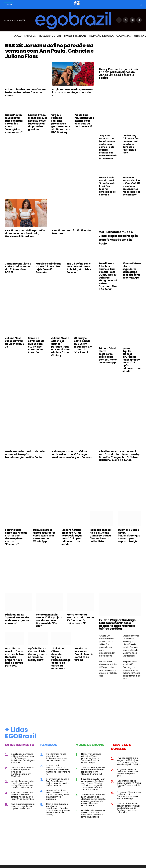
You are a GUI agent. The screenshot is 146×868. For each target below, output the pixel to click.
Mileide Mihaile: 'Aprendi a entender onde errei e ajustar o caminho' (18, 619)
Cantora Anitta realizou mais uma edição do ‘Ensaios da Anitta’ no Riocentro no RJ (58, 770)
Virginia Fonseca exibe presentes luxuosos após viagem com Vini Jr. (73, 108)
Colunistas (124, 36)
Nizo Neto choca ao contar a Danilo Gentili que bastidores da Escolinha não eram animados (128, 808)
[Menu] (6, 36)
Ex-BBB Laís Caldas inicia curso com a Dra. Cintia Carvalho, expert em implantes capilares (58, 795)
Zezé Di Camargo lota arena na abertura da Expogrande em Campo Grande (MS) (93, 771)
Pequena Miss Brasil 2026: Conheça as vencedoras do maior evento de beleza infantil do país (132, 670)
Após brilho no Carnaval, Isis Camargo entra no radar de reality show (38, 654)
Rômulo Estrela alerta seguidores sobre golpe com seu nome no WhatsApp (132, 271)
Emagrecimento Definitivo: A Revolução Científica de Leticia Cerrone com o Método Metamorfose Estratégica (131, 646)
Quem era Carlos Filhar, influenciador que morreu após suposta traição (129, 536)
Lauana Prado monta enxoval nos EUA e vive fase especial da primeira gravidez (37, 138)
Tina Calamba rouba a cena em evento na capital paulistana (23, 806)
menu (9, 4)
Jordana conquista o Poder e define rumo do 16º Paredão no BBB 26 (18, 268)
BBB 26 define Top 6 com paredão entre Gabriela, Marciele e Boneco (79, 268)
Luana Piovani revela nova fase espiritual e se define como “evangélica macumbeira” (14, 140)
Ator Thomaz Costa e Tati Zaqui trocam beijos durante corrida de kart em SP (58, 782)
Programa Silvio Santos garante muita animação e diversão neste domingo (129, 795)
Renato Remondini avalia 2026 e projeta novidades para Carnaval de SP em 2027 (49, 620)
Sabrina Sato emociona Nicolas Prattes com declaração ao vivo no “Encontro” (16, 537)
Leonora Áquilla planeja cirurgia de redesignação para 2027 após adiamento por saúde (132, 360)
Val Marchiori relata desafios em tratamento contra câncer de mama (25, 108)
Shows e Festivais (75, 36)
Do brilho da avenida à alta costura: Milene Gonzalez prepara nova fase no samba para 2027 (15, 657)
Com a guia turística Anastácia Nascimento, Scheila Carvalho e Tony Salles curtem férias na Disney (58, 809)
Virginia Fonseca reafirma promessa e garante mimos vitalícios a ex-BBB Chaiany (61, 140)
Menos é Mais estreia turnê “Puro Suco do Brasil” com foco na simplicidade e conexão (107, 186)
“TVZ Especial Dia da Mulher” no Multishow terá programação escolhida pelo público (129, 761)
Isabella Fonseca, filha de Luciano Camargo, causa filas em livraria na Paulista (101, 536)
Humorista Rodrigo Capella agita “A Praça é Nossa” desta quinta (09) (129, 784)
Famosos (30, 36)
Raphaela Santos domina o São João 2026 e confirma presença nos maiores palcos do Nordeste (132, 186)
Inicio (18, 36)
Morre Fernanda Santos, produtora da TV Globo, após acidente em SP (80, 619)
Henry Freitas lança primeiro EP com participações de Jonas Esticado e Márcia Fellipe (120, 73)
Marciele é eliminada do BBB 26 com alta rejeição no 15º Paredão (49, 268)
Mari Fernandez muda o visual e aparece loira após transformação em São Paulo (118, 238)
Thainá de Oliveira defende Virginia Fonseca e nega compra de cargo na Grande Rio (61, 659)
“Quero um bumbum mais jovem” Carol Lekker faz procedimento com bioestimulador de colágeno (107, 646)
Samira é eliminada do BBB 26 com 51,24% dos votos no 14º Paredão (36, 345)
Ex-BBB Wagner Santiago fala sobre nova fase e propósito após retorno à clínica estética (117, 624)
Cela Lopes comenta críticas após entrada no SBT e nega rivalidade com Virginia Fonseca (72, 454)
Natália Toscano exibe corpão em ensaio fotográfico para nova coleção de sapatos (23, 784)
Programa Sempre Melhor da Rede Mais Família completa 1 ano (128, 773)
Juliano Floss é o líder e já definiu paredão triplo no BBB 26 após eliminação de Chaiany (61, 347)
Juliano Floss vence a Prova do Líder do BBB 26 (15, 342)
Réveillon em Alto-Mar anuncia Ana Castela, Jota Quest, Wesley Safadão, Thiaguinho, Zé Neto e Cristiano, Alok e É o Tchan (108, 276)
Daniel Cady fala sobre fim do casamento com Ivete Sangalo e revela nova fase (131, 144)
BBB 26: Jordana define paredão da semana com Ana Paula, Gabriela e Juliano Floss (48, 59)
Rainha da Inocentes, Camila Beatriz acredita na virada (84, 654)
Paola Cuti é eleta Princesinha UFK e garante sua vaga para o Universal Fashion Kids (108, 669)
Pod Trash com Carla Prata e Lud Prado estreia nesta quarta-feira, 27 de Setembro (22, 796)
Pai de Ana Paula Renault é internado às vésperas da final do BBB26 (84, 137)
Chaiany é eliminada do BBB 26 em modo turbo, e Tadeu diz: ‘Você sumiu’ (83, 345)
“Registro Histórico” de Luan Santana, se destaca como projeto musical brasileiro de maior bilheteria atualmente (108, 147)
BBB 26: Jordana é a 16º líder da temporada (71, 232)
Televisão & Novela (101, 36)
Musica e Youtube (50, 36)
